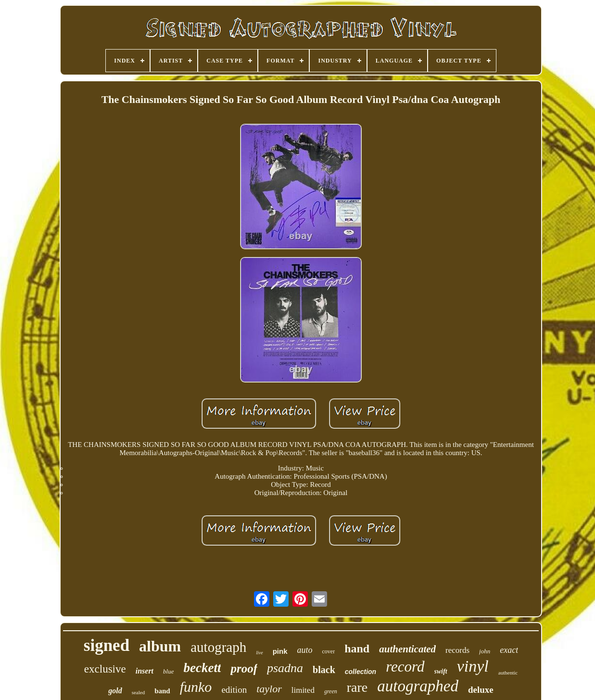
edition (234, 690)
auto (305, 650)
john (485, 651)
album (160, 646)
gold (115, 691)
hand (357, 649)
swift (441, 671)
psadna (285, 668)
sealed (138, 692)
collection (361, 672)
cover (329, 651)
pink (280, 651)
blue (168, 671)
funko (196, 687)
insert (145, 671)
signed (107, 645)
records (457, 650)
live (259, 653)
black (324, 670)
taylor (269, 689)
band (162, 691)
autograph (218, 647)
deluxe (481, 690)
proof (244, 668)
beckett (202, 668)
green (331, 691)
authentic (508, 673)
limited (303, 690)
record (405, 667)
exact (509, 650)
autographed (418, 686)
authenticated (407, 649)
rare (357, 687)
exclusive (105, 669)
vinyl (473, 666)
